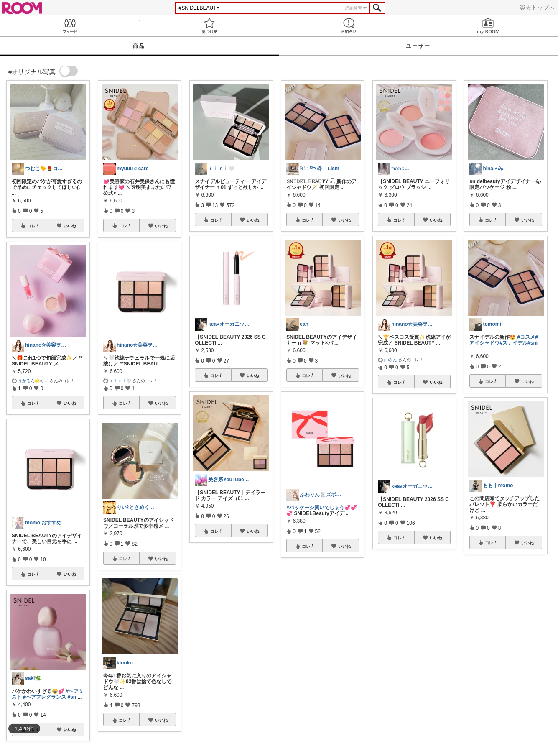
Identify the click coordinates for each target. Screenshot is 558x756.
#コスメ (526, 337)
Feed (70, 26)
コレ (33, 226)
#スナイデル (513, 343)
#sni (533, 343)
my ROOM (488, 26)
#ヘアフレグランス (45, 697)
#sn (72, 697)
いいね (70, 226)
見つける (209, 26)
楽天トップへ (537, 8)
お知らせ (349, 26)
